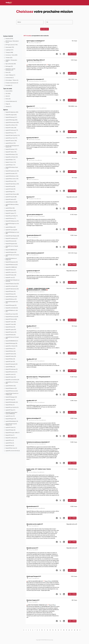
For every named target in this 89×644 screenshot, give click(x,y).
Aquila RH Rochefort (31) (11, 372)
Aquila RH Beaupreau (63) (12, 262)
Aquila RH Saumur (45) (11, 332)
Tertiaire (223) (9, 58)
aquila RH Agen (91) (10, 192)
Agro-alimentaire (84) (11, 64)
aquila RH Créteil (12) (11, 427)
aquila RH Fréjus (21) (10, 410)
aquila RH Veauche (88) (11, 197)
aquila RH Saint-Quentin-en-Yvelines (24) (12, 394)
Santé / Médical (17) (10, 75)
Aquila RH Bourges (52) (11, 305)
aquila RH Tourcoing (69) (11, 230)
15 (55, 630)
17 (61, 630)
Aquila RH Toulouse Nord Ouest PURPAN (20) (11, 413)
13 (50, 630)
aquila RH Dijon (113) (10, 165)
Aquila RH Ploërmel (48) (11, 319)
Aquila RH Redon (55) (11, 291)
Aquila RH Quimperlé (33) (12, 364)
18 (64, 630)
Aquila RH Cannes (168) (11, 141)
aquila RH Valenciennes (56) (12, 289)
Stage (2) (8, 104)
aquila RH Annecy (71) (11, 218)
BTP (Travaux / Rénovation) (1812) (12, 42)
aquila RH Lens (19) (10, 416)
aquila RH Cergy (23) (10, 400)
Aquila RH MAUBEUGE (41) (12, 341)
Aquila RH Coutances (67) (12, 238)
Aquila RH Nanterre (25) (11, 388)
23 (77, 630)
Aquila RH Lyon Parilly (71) (12, 216)
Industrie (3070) (9, 39)
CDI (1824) (8, 94)
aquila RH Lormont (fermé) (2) (13, 451)
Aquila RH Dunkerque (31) (12, 369)
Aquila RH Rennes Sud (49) (12, 317)
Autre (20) (8, 72)
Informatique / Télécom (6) (12, 80)
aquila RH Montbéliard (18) (12, 421)
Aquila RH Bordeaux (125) (12, 154)
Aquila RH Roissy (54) (11, 294)
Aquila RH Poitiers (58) (11, 275)
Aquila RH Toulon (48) (11, 322)
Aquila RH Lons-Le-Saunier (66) (12, 247)
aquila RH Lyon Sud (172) (11, 138)
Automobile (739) (10, 47)
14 (53, 630)
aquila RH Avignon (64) (11, 252)
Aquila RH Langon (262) (11, 115)
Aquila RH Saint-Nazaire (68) (12, 236)
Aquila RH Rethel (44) (11, 335)
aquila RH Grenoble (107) (11, 174)
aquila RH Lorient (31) (11, 374)
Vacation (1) (9, 107)
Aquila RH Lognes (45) (11, 330)
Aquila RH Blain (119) (11, 160)
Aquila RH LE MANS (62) (11, 267)
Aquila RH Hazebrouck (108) (12, 171)
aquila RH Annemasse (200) (12, 122)
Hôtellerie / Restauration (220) (11, 61)
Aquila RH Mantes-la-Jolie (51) (12, 311)
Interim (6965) (9, 91)
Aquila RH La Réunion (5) (11, 438)
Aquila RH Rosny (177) (11, 133)
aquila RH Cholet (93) (11, 189)
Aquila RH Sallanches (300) (12, 112)
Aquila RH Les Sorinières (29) (12, 380)
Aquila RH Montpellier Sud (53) (12, 302)
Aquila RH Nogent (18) (11, 419)
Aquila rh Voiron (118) (11, 162)
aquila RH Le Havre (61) (11, 272)
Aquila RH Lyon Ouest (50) (12, 314)
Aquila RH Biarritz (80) (11, 211)
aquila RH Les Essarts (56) (12, 286)
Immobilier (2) (9, 85)
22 (75, 630)
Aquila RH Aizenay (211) (11, 117)
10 (42, 630)
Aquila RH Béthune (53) (11, 299)
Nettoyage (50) (9, 66)
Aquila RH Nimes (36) (11, 351)
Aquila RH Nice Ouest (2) (11, 448)
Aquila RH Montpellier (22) (12, 402)
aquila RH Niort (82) (10, 208)
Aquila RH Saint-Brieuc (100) (12, 184)
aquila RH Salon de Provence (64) (12, 255)
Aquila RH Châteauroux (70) (12, 221)
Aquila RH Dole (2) (10, 446)
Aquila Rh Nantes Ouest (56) (12, 284)
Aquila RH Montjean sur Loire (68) (12, 233)
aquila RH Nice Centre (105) (12, 179)
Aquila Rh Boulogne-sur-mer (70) (12, 224)
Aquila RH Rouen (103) (11, 181)
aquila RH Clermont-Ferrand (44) (12, 338)
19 (66, 630)
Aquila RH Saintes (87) (11, 199)
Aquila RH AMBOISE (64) (11, 250)
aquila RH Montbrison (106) (12, 176)
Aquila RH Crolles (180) (11, 128)
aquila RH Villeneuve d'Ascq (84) (12, 205)
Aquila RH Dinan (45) (10, 327)
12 (47, 630)
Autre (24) (8, 99)
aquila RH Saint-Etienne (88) (12, 194)
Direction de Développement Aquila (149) (12, 146)
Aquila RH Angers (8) (11, 430)
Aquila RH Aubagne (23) (11, 397)
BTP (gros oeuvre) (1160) (12, 45)
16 (58, 630)
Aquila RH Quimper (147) (11, 149)
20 (69, 630)
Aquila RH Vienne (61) (11, 270)
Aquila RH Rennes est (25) (12, 391)
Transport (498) (9, 52)
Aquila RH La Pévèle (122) (12, 157)
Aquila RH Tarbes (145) (11, 152)
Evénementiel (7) (10, 78)
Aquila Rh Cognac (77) (11, 213)
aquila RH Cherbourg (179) (12, 130)
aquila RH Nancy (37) (10, 349)
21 (72, 630)
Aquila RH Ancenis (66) (11, 241)
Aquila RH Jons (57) (10, 278)
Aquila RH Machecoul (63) (12, 265)
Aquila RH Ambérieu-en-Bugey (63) (11, 259)
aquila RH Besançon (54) (11, 297)
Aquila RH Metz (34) (10, 359)
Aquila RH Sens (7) (10, 435)
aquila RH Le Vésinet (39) (11, 346)
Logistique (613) (9, 50)
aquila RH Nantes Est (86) (12, 202)
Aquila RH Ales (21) (10, 405)
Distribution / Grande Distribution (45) (10, 69)
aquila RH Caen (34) (10, 362)
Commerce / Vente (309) (12, 55)
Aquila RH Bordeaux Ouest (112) (12, 168)
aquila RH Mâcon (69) (11, 227)
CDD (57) (8, 96)
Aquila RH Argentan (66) (11, 244)
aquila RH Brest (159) (11, 143)
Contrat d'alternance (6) (11, 101)
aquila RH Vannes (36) (11, 354)
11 (45, 630)
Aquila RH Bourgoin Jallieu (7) (13, 433)
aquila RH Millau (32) (10, 367)
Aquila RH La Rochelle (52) (12, 308)
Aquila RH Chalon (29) (11, 377)
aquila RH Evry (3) (10, 440)
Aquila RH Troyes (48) (11, 324)
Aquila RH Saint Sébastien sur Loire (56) (13, 281)
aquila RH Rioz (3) (10, 443)
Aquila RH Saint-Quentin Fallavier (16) (11, 424)
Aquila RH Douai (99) (10, 186)
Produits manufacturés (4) (12, 83)
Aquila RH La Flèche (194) (12, 125)
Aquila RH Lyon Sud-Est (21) (12, 407)
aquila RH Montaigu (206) (12, 120)
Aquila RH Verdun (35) (11, 356)
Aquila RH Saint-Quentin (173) (13, 135)
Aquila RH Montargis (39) (11, 343)
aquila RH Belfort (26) (11, 386)
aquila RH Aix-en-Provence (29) (12, 383)
